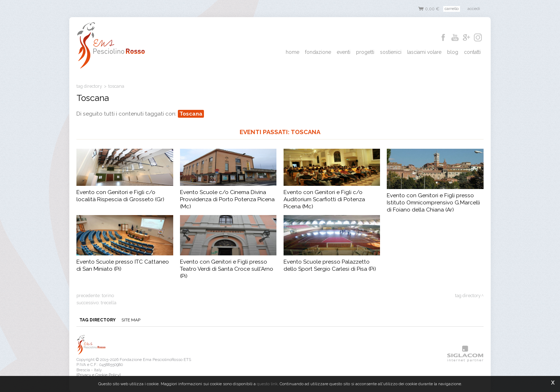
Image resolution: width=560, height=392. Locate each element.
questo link (267, 384)
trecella (109, 303)
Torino (108, 296)
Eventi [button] (344, 52)
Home (292, 52)
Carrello (452, 9)
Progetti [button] (365, 52)
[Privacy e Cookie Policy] (99, 375)
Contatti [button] (472, 52)
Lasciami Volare (424, 52)
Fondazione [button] (318, 52)
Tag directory (89, 86)
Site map (131, 320)
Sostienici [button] (391, 52)
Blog (453, 52)
